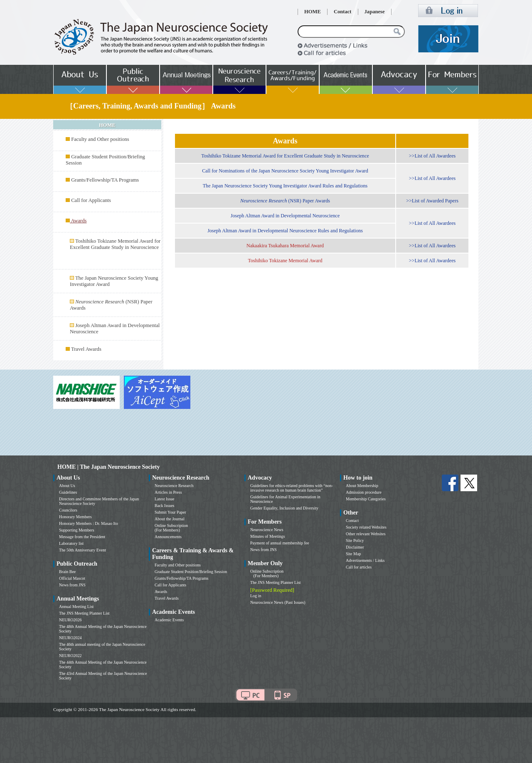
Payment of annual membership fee (280, 543)
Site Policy (355, 540)
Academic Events (169, 620)
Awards (161, 592)
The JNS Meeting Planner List (84, 613)
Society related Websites (366, 527)
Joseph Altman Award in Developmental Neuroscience (285, 216)
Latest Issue (165, 499)
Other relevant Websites (366, 534)
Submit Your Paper (170, 512)
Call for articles (359, 567)
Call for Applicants (91, 200)
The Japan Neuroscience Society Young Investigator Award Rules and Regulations (285, 186)
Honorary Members (75, 517)
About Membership (362, 486)
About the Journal (170, 519)
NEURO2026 (70, 620)
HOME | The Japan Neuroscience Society (108, 467)
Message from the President (82, 537)
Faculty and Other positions (100, 139)
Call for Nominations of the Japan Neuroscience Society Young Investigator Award (285, 171)
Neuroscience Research (174, 486)
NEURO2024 (70, 638)
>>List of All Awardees (432, 156)
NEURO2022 (70, 656)
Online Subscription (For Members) (171, 528)
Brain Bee (67, 572)
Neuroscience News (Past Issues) (278, 602)
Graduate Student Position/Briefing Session (191, 572)
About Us (67, 486)
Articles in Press (168, 492)
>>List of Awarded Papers (432, 201)
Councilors (68, 510)
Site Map (353, 554)
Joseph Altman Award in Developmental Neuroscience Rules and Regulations (285, 231)
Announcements (168, 537)
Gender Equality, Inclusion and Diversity (284, 508)
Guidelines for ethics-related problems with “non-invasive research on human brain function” (292, 488)
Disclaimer (355, 547)
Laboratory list (71, 543)
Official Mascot (72, 578)
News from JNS (72, 585)
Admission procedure (364, 492)
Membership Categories (366, 499)
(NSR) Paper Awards (285, 201)
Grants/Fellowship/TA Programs (105, 180)
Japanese (375, 12)
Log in (256, 596)
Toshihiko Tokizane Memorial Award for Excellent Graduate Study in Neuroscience (115, 244)
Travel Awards (86, 349)
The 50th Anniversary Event (83, 550)
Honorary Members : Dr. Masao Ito (89, 523)
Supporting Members (77, 530)
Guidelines (68, 492)
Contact (343, 12)
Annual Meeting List (76, 607)
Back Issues (165, 506)
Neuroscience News (267, 530)
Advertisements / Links (365, 560)
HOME (313, 12)
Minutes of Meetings (267, 536)
